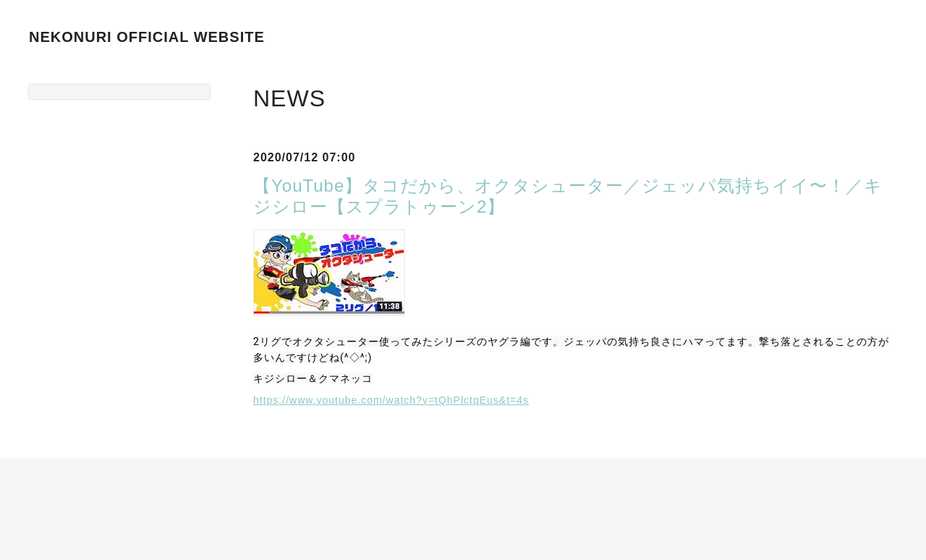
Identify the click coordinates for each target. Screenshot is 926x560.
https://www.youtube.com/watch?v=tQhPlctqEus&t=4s (391, 400)
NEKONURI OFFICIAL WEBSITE (147, 37)
